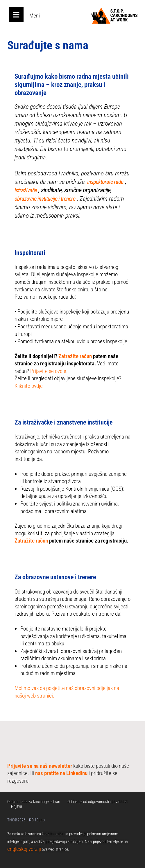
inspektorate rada (105, 182)
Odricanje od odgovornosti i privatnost (97, 802)
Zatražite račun (75, 356)
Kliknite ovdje (29, 386)
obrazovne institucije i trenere (45, 199)
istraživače (26, 190)
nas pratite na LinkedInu (61, 773)
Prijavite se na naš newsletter (40, 766)
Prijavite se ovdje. (49, 371)
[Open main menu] (16, 15)
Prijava (17, 806)
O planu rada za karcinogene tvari (34, 802)
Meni (35, 16)
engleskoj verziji (24, 849)
